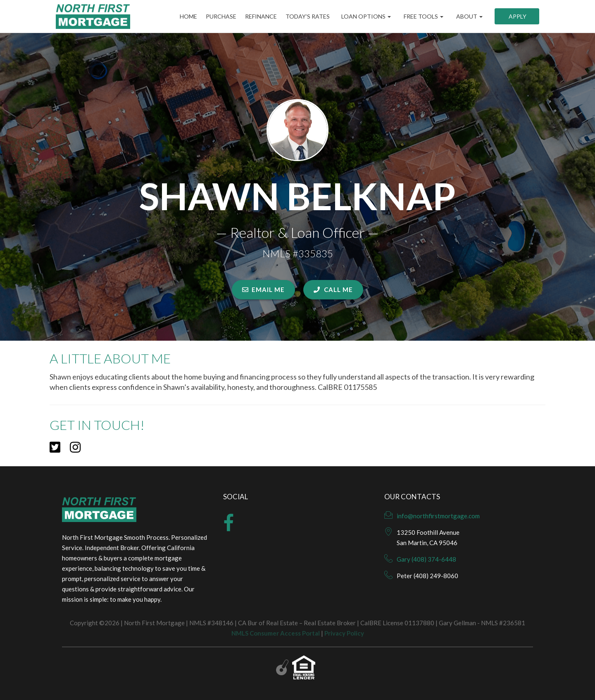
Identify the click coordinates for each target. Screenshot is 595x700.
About (469, 16)
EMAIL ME (263, 289)
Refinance (257, 16)
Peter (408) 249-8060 (427, 576)
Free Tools (423, 16)
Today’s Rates (306, 16)
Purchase (214, 16)
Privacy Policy (344, 633)
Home (178, 16)
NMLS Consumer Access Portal (276, 633)
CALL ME (333, 289)
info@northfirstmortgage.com (438, 516)
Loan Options (365, 16)
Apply (517, 16)
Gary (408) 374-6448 (426, 559)
